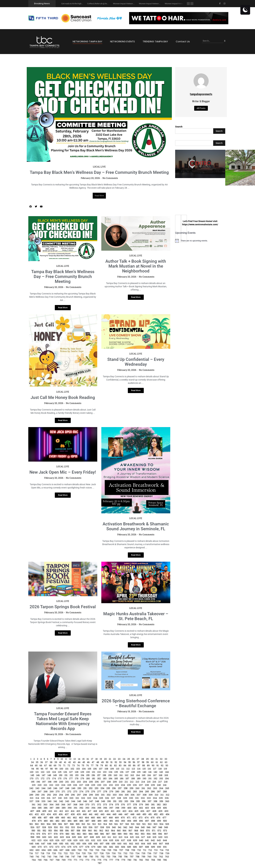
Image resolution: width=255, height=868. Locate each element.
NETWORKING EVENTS (122, 41)
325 (101, 798)
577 (50, 834)
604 (68, 837)
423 (124, 811)
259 (131, 788)
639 (135, 840)
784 (153, 860)
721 (60, 853)
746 (67, 857)
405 (159, 808)
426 (142, 811)
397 (111, 808)
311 (162, 795)
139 (139, 772)
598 (32, 837)
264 (161, 788)
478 (34, 821)
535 (85, 827)
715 (167, 850)
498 (153, 821)
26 (133, 759)
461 (69, 817)
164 (138, 775)
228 (87, 785)
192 (155, 778)
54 (125, 762)
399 (123, 808)
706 (115, 850)
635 (111, 840)
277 (99, 791)
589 (120, 834)
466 (99, 817)
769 (64, 860)
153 (77, 775)
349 (103, 801)
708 (127, 850)
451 (150, 814)
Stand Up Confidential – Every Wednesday (136, 362)
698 (67, 850)
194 (167, 778)
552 (44, 830)
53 (120, 762)
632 (93, 840)
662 (131, 844)
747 (73, 857)
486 (81, 821)
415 (78, 811)
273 (75, 791)
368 (75, 804)
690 (159, 847)
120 (32, 772)
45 (84, 762)
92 (162, 765)
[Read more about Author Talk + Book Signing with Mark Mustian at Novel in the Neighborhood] (136, 297)
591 (131, 834)
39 (56, 762)
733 (131, 853)
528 (44, 827)
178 (77, 778)
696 (55, 850)
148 (49, 775)
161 (121, 775)
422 (118, 811)
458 (51, 817)
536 (91, 827)
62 (161, 762)
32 (161, 759)
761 (155, 857)
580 (67, 834)
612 (115, 837)
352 (120, 801)
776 (105, 860)
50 (107, 762)
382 (159, 804)
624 (46, 840)
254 (102, 788)
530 (56, 827)
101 (67, 769)
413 (67, 811)
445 (114, 814)
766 (46, 860)
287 (159, 791)
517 (122, 824)
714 (161, 850)
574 (32, 834)
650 (61, 844)
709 (133, 850)
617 (143, 837)
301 (103, 795)
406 (165, 808)
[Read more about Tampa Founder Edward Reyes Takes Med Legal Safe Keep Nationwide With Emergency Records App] (63, 755)
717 (37, 853)
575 (38, 834)
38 (51, 762)
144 (167, 772)
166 (149, 775)
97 (47, 769)
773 (87, 860)
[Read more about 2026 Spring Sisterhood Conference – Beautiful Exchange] (136, 732)
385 (40, 808)
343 (67, 801)
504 (49, 824)
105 (89, 769)
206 (97, 782)
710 (139, 850)
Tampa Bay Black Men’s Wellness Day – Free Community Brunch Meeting (99, 172)
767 (52, 860)
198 (50, 782)
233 (117, 785)
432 (37, 814)
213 (137, 782)
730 (114, 853)
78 (97, 765)
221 (45, 785)
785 (159, 860)
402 (141, 808)
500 (165, 821)
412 (61, 811)
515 (111, 824)
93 (167, 765)
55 (129, 762)
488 (93, 821)
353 (126, 801)
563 (107, 830)
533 (73, 827)
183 (105, 778)
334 (155, 798)
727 (96, 853)
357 (150, 801)
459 (57, 817)
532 (67, 827)
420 (107, 811)
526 (32, 827)
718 (42, 853)
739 (167, 853)
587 (108, 834)
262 (149, 788)
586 (102, 834)
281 (123, 791)
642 (153, 840)
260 (137, 788)
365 (57, 804)
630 (81, 840)
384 (34, 808)
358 (155, 801)
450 (144, 814)
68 (50, 765)
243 (37, 788)
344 (73, 801)
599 (38, 837)
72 (69, 765)
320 (71, 798)
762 (161, 857)
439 (79, 814)
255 (108, 788)
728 (102, 853)
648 (49, 844)
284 (141, 791)
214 (143, 782)
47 (93, 762)
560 (90, 830)
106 (95, 769)
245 (49, 788)
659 (113, 844)
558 (78, 830)
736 (149, 853)
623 (40, 840)
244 (43, 788)
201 (67, 782)
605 (74, 837)
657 (102, 844)
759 (143, 857)
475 (152, 817)
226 (75, 785)
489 (99, 821)
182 (99, 778)
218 (166, 782)
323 (89, 798)
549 (166, 827)
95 (37, 769)
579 (62, 834)
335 (161, 798)
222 (51, 785)
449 (138, 814)
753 (108, 857)
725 (84, 853)
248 (67, 788)
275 (87, 791)
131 (94, 772)
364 (51, 804)
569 (142, 830)
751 (97, 857)
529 (50, 827)
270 (58, 791)
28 (143, 759)
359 (161, 801)
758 (138, 857)
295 (67, 795)
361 (34, 804)
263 (155, 788)
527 (38, 827)
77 (92, 765)
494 (129, 821)
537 (96, 827)
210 (121, 782)
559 (84, 830)
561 (96, 830)
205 (91, 782)
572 (159, 830)
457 (45, 817)
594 (149, 834)
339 (43, 801)
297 (79, 795)
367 (69, 804)
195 (33, 782)
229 (93, 785)
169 (166, 775)
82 (115, 765)
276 (93, 791)
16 (88, 759)
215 (149, 782)
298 (85, 795)
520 (138, 824)
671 (46, 847)
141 (150, 772)
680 (99, 847)
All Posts (201, 108)
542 (125, 827)
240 (159, 785)
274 (81, 791)
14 (79, 759)
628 (69, 840)
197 (44, 782)
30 (152, 759)
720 (54, 853)
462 (75, 817)
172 (43, 778)
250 (79, 788)
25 (129, 759)
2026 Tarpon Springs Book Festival (63, 607)
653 (78, 844)
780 (129, 860)
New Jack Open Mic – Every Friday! (63, 472)
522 (150, 824)
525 (167, 824)
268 (46, 791)
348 (97, 801)
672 (51, 847)
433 (43, 814)
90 (153, 765)
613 (121, 837)
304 (121, 795)
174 (54, 778)
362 (39, 804)
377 (129, 804)
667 (161, 844)
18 (96, 759)
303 (115, 795)
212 (132, 782)
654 (84, 844)
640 (141, 840)
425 (136, 811)
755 (120, 857)
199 (55, 782)
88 (144, 765)
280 (117, 791)
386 (46, 808)
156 (93, 775)
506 (60, 824)
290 (37, 795)
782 (141, 860)
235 (129, 785)
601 (50, 837)
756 (126, 857)
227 (81, 785)
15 (83, 759)
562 (101, 830)
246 (55, 788)
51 (111, 762)
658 (108, 844)
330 (131, 798)
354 (132, 801)
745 (61, 857)
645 (31, 844)
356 (144, 801)
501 (31, 824)
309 (151, 795)
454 (167, 814)
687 (141, 847)
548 (160, 827)
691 (165, 847)
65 (36, 765)
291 (43, 795)
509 (78, 824)
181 (94, 778)
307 (139, 795)
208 (109, 782)
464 (87, 817)
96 (42, 769)
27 (138, 759)
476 (158, 817)
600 (44, 837)
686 (135, 847)
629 (75, 840)
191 (150, 778)
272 (69, 791)
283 (135, 791)
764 (34, 860)
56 (134, 762)
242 (31, 788)
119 (165, 769)
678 (87, 847)
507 (66, 824)
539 (108, 827)
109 (112, 769)
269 (52, 791)
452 (156, 814)
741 (37, 857)
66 (41, 765)
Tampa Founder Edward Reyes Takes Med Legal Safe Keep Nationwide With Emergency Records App (63, 721)
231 (105, 785)
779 (123, 860)
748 (79, 857)
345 (79, 801)
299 (91, 795)
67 (46, 765)
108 (106, 769)
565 (119, 830)
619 (154, 837)
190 (144, 778)
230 (99, 785)
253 (97, 788)
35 (37, 762)
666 (155, 844)
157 (99, 775)
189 (139, 778)
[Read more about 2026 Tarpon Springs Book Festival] (63, 633)
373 (105, 804)
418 (95, 811)
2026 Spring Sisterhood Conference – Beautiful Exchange (136, 703)
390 (70, 808)
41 (65, 762)
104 (84, 769)
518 (127, 824)
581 (73, 834)
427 (148, 811)
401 (135, 808)
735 (143, 853)
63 (166, 762)
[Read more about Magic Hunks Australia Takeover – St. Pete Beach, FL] (136, 645)
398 (117, 808)
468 (111, 817)
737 (155, 853)
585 (96, 834)
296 (73, 795)
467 (105, 817)
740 (32, 857)
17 (92, 759)
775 (99, 860)
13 (75, 759)
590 (125, 834)
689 (153, 847)
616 (137, 837)
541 (120, 827)
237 (141, 785)
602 (56, 837)
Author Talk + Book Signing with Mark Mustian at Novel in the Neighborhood (136, 266)
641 (147, 840)
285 (147, 791)
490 (105, 821)
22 (114, 759)
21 (110, 759)
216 (154, 782)
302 (109, 795)
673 (57, 847)
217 (160, 782)
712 (150, 850)
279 (111, 791)
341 (55, 801)
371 (93, 804)
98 (51, 769)
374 (111, 804)
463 (81, 817)
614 (126, 837)
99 (56, 769)
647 (43, 844)
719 (48, 853)
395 (99, 808)
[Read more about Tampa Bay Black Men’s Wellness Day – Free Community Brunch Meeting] (63, 308)
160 (115, 775)
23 (119, 759)
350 (109, 801)
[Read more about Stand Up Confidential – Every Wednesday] (136, 390)
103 (78, 769)
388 (58, 808)
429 (160, 811)
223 (57, 785)
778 (117, 860)
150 (61, 775)
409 (44, 811)
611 (109, 837)
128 (77, 772)
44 (79, 762)
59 (148, 762)
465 (93, 817)
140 (144, 772)
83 (120, 765)
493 (123, 821)
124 (54, 772)
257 (120, 788)
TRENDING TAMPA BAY (155, 41)
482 (57, 821)
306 (133, 795)
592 (137, 834)
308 (145, 795)
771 (75, 860)
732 (125, 853)
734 (137, 853)
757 (132, 857)
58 (143, 762)
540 (114, 827)
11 (66, 759)
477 (164, 817)
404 (153, 808)
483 (63, 821)
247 (61, 788)
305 (127, 795)
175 (60, 778)
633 (99, 840)
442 (96, 814)
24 (124, 759)
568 (136, 830)
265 (167, 788)
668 (167, 844)
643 (159, 840)
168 (161, 775)
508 (72, 824)
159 (110, 775)
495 (135, 821)
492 (117, 821)
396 (105, 808)
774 (93, 860)
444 (108, 814)
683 (117, 847)
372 (99, 804)
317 (54, 798)
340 (49, 801)
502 (37, 824)
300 (97, 795)
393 (87, 808)
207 (103, 782)
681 (105, 847)
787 (100, 863)
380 (147, 804)
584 (91, 834)
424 (130, 811)
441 (91, 814)
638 (129, 840)
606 (80, 837)
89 (148, 765)
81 (111, 765)
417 (89, 811)
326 (107, 798)
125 (60, 772)
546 (149, 827)
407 (32, 811)
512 (94, 824)
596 (160, 834)
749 (85, 857)
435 (55, 814)
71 (64, 765)
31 (157, 759)
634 (105, 840)
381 (153, 804)
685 (129, 847)
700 (80, 850)
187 (127, 778)
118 (160, 769)
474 (147, 817)
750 (91, 857)
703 (97, 850)
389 (64, 808)
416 (84, 811)
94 (33, 769)
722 (66, 853)
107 (101, 769)
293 (55, 795)
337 (31, 801)
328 (119, 798)
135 (116, 772)
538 (102, 827)
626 (57, 840)
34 (32, 762)
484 (69, 821)
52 (116, 762)
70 (60, 765)
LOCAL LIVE (99, 167)
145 (32, 775)
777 (111, 860)
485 (75, 821)
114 (139, 769)
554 (56, 830)
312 (168, 795)
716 (31, 853)
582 (79, 834)
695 (50, 850)
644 (165, 840)
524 (161, 824)
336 (167, 798)
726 (90, 853)
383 (165, 804)
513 (100, 824)
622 (34, 840)
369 (81, 804)
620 (160, 837)
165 (144, 775)
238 (147, 785)
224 (63, 785)
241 (165, 785)
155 (88, 775)
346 (85, 801)
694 (44, 850)
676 (75, 847)
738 (161, 853)
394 (93, 808)
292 (49, 795)
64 (32, 765)
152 (71, 775)
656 (96, 844)
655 (90, 844)
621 (166, 837)
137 (127, 772)
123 (48, 772)
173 (48, 778)
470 (123, 817)
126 (65, 772)
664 (143, 844)
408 (38, 811)
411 (56, 811)
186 (122, 778)
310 (156, 795)
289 (31, 795)
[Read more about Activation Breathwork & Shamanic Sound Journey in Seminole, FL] (136, 555)
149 (55, 775)
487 (87, 821)
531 (62, 827)
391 (75, 808)
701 (85, 850)
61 (157, 762)
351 (115, 801)
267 (40, 791)
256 (114, 788)
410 (50, 811)
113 (133, 769)
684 (123, 847)
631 (87, 840)
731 (120, 853)
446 (120, 814)
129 (82, 772)
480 (46, 821)
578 (56, 834)
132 (99, 772)
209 (115, 782)
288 (165, 791)
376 (123, 804)
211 (126, 782)
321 (77, 798)
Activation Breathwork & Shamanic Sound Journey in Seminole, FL (136, 526)
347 (91, 801)
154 (82, 775)
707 (121, 850)
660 (119, 844)
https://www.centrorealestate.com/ (200, 224)
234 (123, 785)
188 (133, 778)
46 (88, 762)
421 (113, 811)
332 (143, 798)
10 (62, 759)
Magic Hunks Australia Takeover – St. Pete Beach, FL (136, 616)
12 (70, 759)
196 (38, 782)
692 (32, 850)
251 (85, 788)
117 (155, 769)
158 (104, 775)
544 (137, 827)
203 (79, 782)
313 (32, 798)
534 (79, 827)
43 (74, 762)
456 (40, 817)
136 (122, 772)
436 (61, 814)
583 (85, 834)
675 (69, 847)
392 (81, 808)
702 (91, 850)
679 (93, 847)
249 (73, 788)
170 (32, 778)
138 (133, 772)
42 (70, 762)
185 (116, 778)
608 (92, 837)
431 (31, 814)
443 (102, 814)
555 (61, 830)
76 (87, 765)
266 (34, 791)
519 (133, 824)
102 (72, 769)
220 (40, 785)
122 (43, 772)
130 (88, 772)
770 (70, 860)
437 (67, 814)
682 (111, 847)
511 (89, 824)
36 (42, 762)
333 (149, 798)
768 (58, 860)
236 (135, 785)
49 (102, 762)
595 (154, 834)
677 (81, 847)
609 (98, 837)
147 (44, 775)
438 (73, 814)
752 (103, 857)
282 (129, 791)
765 (40, 860)
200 (61, 782)
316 (48, 798)
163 (132, 775)
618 (149, 837)
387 (52, 808)
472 (134, 817)
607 (86, 837)
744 (55, 857)
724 (78, 853)
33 (166, 759)
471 (129, 817)
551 (39, 830)
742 (43, 857)
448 (132, 814)
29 (147, 759)
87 (139, 765)
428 (154, 811)
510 (83, 824)
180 (88, 778)
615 (132, 837)
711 (145, 850)
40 (60, 762)
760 (149, 857)
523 (156, 824)
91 (158, 765)
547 (154, 827)
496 (141, 821)
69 (55, 765)
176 (65, 778)
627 (63, 840)
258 (126, 788)
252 (91, 788)
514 (105, 824)
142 (155, 772)
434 (49, 814)
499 (159, 821)
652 (73, 844)
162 (127, 775)
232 (111, 785)
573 (165, 830)
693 (38, 850)
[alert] (200, 241)
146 (38, 775)
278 (105, 791)
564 (113, 830)
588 (114, 834)
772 (81, 860)
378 (135, 804)
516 (116, 824)
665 (149, 844)
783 (147, 860)
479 (40, 821)
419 (101, 811)
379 (141, 804)
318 (60, 798)
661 (125, 844)
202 (73, 782)
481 (52, 821)
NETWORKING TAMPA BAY (89, 41)
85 (130, 765)
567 (130, 830)
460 (63, 817)
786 (165, 860)
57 (138, 762)
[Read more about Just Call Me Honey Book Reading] (63, 420)
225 (69, 785)
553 (50, 830)
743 (49, 857)
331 (137, 798)
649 (55, 844)
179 (82, 778)
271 (63, 791)
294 (61, 795)
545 (143, 827)
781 (135, 860)
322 (83, 798)
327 (113, 798)
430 (166, 811)
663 (137, 844)
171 (37, 778)
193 (161, 778)
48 (98, 762)
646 (37, 844)
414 (73, 811)
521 (144, 824)
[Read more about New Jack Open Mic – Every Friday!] (63, 495)
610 (104, 837)
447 (126, 814)
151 (66, 775)
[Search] (213, 41)
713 (156, 850)
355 (138, 801)
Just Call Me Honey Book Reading (63, 397)
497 (147, 821)
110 (118, 769)
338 (37, 801)
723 (72, 853)
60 (152, 762)
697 (61, 850)
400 (129, 808)
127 (71, 772)
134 (110, 772)
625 (51, 840)
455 (34, 817)
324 (95, 798)
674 (63, 847)
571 (154, 830)
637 (123, 840)
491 (111, 821)
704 (103, 850)
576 (44, 834)
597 (166, 834)
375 (117, 804)
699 (74, 850)
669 (34, 847)
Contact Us (184, 41)
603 (62, 837)
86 (134, 765)
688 (147, 847)
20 (105, 759)
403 (147, 808)
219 (34, 785)
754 (114, 857)
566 (124, 830)
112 (128, 769)
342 (61, 801)
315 (43, 798)
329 (125, 798)
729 (108, 853)
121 (37, 772)
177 (71, 778)
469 (117, 817)
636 (117, 840)
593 (143, 834)
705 (109, 850)
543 (131, 827)
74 (78, 765)
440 (85, 814)
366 (63, 804)
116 (149, 769)
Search (179, 127)
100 (61, 769)
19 (101, 759)
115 (144, 769)
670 (40, 847)
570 (148, 830)
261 (143, 788)
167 (155, 775)
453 (162, 814)
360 (167, 801)
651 (67, 844)
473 (141, 817)
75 (83, 765)
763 (167, 857)
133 (105, 772)
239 (153, 785)
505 (54, 824)
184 (110, 778)
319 (66, 798)
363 (45, 804)
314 (37, 798)
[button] (200, 164)
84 (125, 765)
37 (46, 762)
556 (67, 830)
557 (73, 830)
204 (85, 782)
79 (102, 765)
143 (161, 772)
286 (153, 791)
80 (106, 765)
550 (33, 830)
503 (43, 824)
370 (87, 804)
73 (74, 765)
